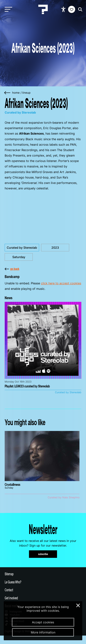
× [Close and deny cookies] (78, 605)
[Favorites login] (72, 9)
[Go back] (7, 93)
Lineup (26, 93)
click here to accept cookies (61, 283)
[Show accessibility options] (64, 9)
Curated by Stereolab (22, 248)
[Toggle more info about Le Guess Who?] (43, 582)
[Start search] (79, 9)
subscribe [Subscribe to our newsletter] (43, 554)
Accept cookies (43, 622)
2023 (55, 248)
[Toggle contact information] (43, 590)
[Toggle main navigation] (7, 9)
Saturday (19, 257)
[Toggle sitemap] (43, 574)
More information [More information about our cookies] (43, 632)
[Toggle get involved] (43, 598)
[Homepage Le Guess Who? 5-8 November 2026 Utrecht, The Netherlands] (43, 9)
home (16, 93)
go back (12, 269)
